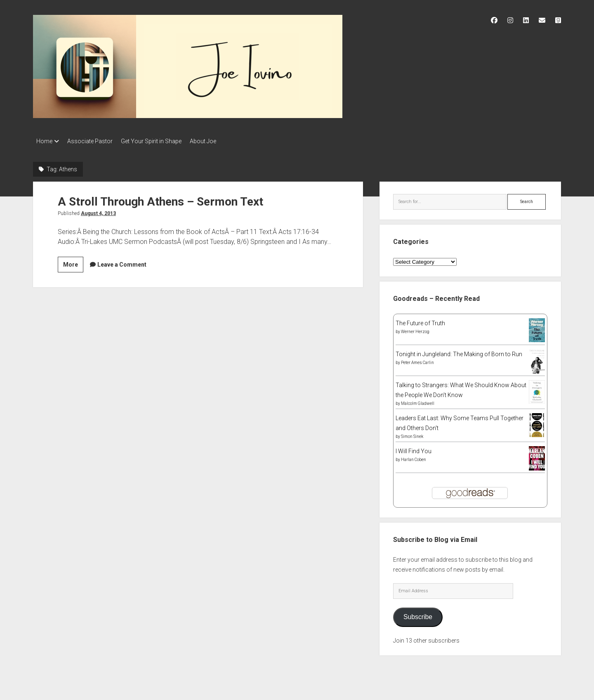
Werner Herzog (415, 329)
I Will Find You (414, 449)
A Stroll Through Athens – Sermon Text (160, 199)
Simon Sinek (412, 434)
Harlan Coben (414, 457)
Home (44, 141)
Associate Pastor (94, 141)
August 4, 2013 (98, 211)
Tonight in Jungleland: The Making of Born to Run (459, 352)
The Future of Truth (420, 321)
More (73, 263)
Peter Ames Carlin (417, 360)
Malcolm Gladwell (418, 401)
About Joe (215, 141)
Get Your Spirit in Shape (159, 141)
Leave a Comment (122, 262)
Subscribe (418, 614)
